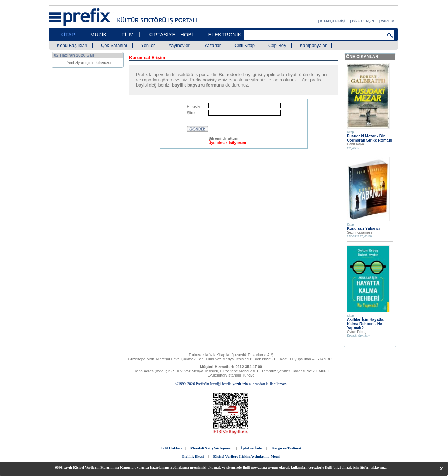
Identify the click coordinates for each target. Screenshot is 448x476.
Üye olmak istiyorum (227, 143)
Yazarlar (213, 45)
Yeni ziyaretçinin (89, 63)
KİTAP (68, 35)
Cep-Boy (277, 45)
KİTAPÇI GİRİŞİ (332, 21)
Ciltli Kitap (245, 45)
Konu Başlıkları (72, 45)
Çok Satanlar (114, 45)
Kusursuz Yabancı (363, 228)
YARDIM (388, 21)
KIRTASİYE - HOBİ (171, 35)
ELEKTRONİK (225, 35)
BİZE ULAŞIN (363, 21)
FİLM (127, 35)
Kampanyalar (313, 45)
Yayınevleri (179, 45)
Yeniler (148, 45)
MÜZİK (99, 35)
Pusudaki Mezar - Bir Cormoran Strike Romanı (370, 138)
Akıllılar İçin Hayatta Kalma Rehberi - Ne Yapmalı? (365, 324)
